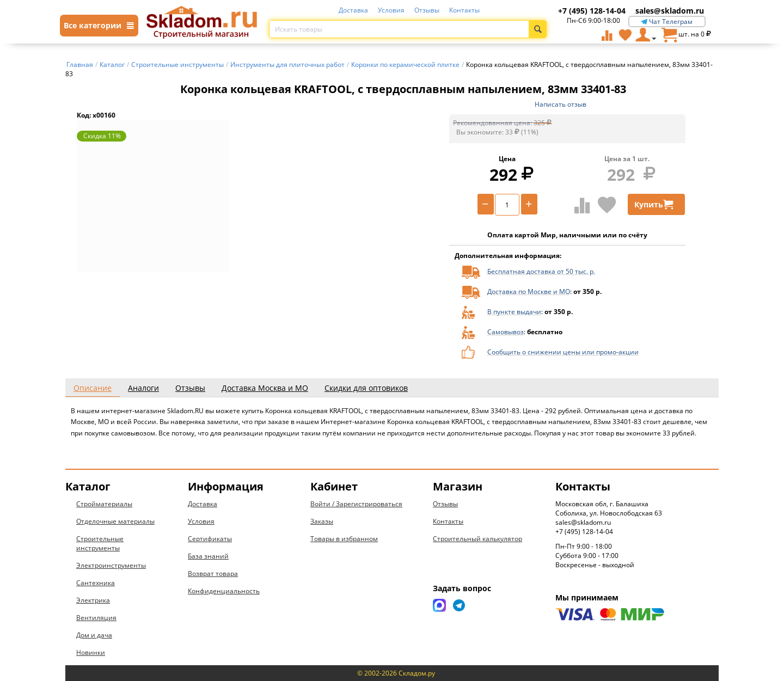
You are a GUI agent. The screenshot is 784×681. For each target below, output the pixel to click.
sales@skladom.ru (670, 11)
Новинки (91, 652)
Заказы (322, 521)
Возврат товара (213, 573)
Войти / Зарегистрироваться (356, 504)
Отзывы (427, 10)
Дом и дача (94, 635)
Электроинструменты (111, 565)
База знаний (208, 556)
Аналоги (143, 388)
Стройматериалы (104, 504)
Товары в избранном (344, 539)
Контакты (464, 10)
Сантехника (96, 583)
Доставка (353, 10)
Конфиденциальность (224, 591)
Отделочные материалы (115, 521)
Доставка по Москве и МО (529, 292)
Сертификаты (210, 539)
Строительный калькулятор (477, 539)
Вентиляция (96, 618)
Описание (93, 388)
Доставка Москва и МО (265, 388)
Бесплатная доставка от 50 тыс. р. (541, 271)
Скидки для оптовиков (366, 388)
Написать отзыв (561, 104)
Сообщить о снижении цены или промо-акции (563, 352)
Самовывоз (506, 332)
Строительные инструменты (100, 543)
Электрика (93, 600)
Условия (391, 10)
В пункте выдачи (514, 312)
